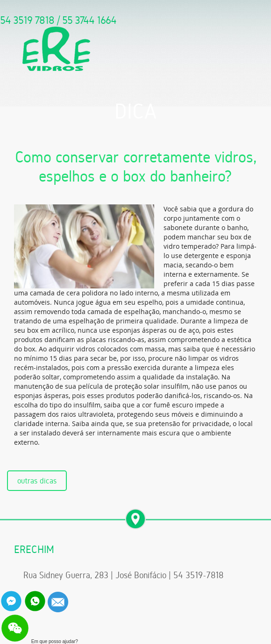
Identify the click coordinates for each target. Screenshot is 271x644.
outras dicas (37, 481)
